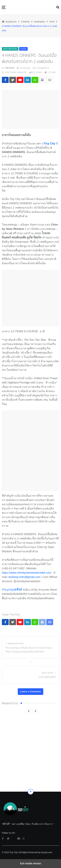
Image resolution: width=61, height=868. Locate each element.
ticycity (10, 68)
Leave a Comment (30, 692)
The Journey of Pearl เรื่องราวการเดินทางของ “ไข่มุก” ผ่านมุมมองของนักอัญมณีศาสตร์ (28, 650)
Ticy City (49, 144)
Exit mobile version (30, 863)
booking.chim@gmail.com (24, 577)
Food (22, 768)
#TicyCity (7, 590)
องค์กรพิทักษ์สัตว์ (47, 677)
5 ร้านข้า (7, 774)
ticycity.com (47, 852)
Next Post (48, 673)
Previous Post (16, 644)
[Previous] (29, 711)
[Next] (36, 711)
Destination (9, 768)
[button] (4, 7)
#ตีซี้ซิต (18, 590)
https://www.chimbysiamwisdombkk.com (27, 573)
